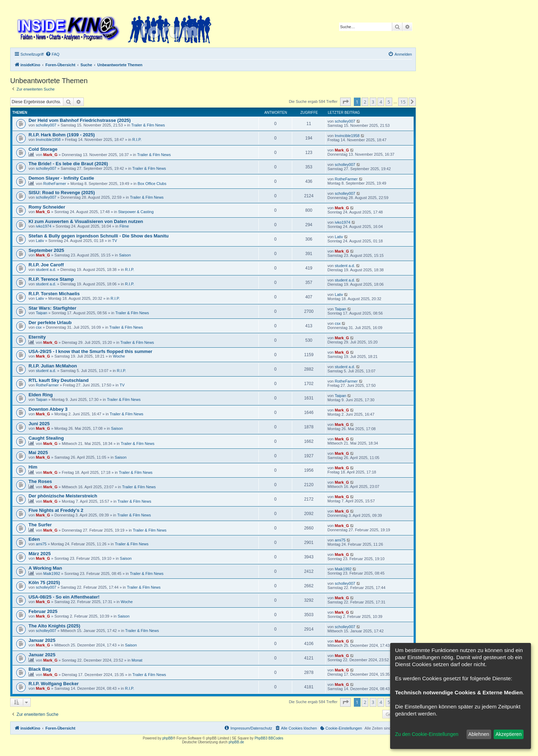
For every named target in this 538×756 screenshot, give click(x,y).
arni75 (41, 544)
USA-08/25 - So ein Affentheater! (64, 597)
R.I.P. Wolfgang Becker (54, 684)
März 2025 (40, 554)
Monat (137, 660)
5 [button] (389, 102)
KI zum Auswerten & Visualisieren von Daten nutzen (86, 221)
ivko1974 (44, 226)
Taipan (42, 313)
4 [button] (381, 102)
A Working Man (45, 568)
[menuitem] (52, 54)
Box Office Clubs (152, 184)
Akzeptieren (508, 734)
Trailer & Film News (148, 125)
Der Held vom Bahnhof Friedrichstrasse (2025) (80, 120)
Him (33, 467)
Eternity (37, 337)
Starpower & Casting (136, 212)
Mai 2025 (38, 453)
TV (114, 241)
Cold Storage (43, 149)
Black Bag (40, 669)
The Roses (40, 481)
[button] (345, 102)
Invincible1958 (48, 140)
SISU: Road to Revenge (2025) (62, 193)
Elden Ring (41, 395)
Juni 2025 (39, 424)
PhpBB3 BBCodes (269, 738)
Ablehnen (479, 734)
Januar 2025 (42, 640)
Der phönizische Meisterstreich (63, 496)
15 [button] (403, 102)
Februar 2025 (43, 611)
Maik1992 (52, 574)
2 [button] (365, 102)
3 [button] (373, 102)
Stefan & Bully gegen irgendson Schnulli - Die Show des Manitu (99, 236)
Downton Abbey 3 (48, 409)
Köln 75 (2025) (44, 583)
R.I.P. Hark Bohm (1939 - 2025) (62, 135)
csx (39, 327)
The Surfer (40, 525)
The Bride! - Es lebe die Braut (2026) (68, 164)
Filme (124, 226)
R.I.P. (137, 140)
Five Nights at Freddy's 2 (56, 510)
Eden (34, 539)
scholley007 (46, 125)
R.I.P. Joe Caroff (46, 265)
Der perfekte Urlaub (50, 323)
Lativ (40, 241)
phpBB (168, 738)
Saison (125, 255)
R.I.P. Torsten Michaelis (54, 294)
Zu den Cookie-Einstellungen (427, 734)
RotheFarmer (55, 184)
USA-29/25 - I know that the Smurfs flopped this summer (90, 351)
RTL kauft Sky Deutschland (59, 380)
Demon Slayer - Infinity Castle (61, 178)
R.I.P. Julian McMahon (53, 366)
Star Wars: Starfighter (52, 308)
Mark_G (50, 155)
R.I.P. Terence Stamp (51, 279)
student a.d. (46, 269)
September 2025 (46, 250)
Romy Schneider (47, 207)
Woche (119, 356)
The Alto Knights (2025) (54, 626)
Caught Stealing (46, 438)
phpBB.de (236, 742)
